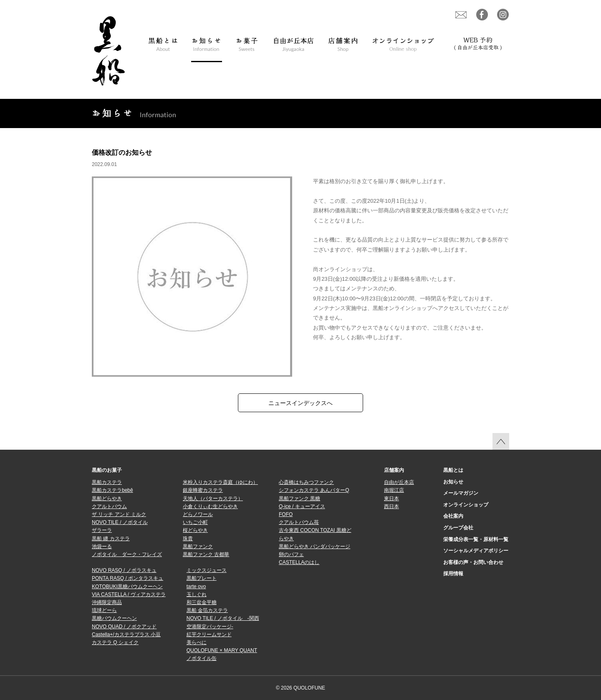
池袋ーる (102, 546)
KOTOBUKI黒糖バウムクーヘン (127, 587)
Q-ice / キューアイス (302, 506)
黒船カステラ (107, 482)
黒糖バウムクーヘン (114, 618)
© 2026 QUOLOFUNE (300, 688)
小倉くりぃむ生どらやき (210, 506)
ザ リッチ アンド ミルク (119, 514)
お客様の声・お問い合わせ (473, 562)
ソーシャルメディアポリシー (476, 551)
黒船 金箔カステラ (207, 610)
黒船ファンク (198, 546)
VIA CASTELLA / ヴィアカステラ (129, 594)
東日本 (391, 499)
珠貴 (188, 539)
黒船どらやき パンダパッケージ (314, 546)
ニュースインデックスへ (300, 403)
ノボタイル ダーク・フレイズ (127, 554)
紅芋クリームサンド (209, 635)
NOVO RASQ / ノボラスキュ (124, 570)
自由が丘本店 (399, 482)
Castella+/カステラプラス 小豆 (126, 635)
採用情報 (453, 574)
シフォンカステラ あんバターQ (314, 490)
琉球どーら (104, 610)
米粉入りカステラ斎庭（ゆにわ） (220, 482)
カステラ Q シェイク (115, 642)
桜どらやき (195, 530)
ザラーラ (102, 530)
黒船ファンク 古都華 (206, 554)
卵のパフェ (291, 554)
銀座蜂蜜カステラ (203, 490)
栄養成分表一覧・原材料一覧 (476, 539)
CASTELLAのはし (299, 562)
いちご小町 (195, 522)
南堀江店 (394, 490)
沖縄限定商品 (107, 602)
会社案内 (453, 516)
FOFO (286, 514)
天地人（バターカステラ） (213, 499)
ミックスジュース (207, 570)
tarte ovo (196, 587)
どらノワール (198, 514)
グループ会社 (458, 528)
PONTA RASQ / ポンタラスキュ (128, 578)
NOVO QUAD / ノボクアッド (124, 627)
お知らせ (453, 482)
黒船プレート (202, 578)
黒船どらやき (107, 499)
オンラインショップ (466, 505)
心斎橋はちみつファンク (306, 482)
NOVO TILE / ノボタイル (120, 522)
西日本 (391, 506)
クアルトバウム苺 (299, 522)
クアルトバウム (109, 506)
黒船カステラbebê (112, 490)
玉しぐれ (197, 594)
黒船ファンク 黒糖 (299, 499)
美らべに (197, 642)
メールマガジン (461, 493)
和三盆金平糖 (202, 602)
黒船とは (453, 470)
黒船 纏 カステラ (111, 539)
